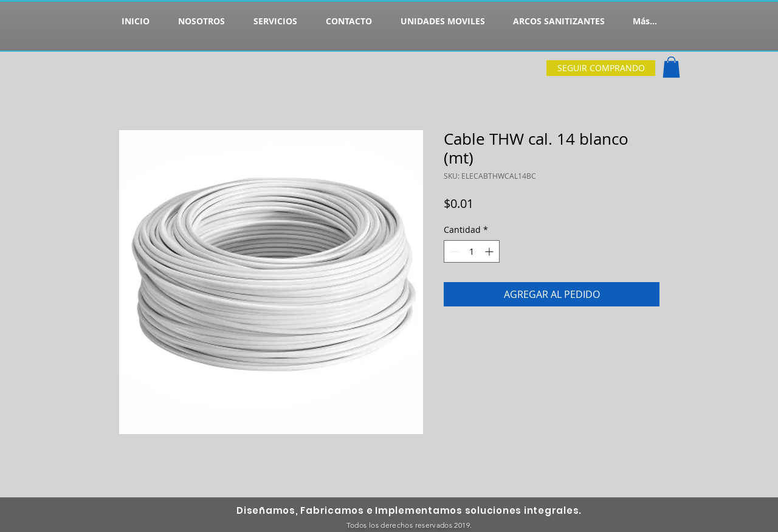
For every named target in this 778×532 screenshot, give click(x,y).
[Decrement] (453, 251)
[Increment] (490, 251)
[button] (671, 67)
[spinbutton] (472, 251)
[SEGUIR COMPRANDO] (601, 68)
